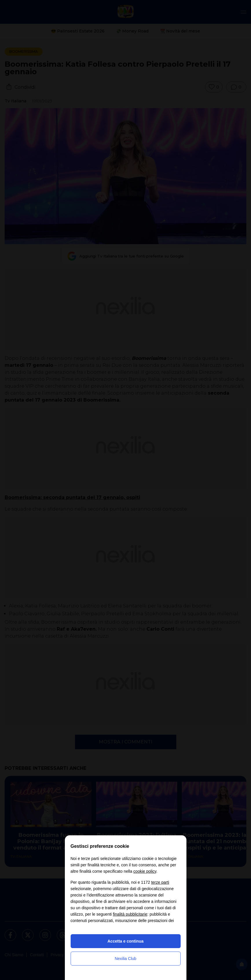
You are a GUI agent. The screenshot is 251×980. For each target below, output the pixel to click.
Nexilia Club (125, 959)
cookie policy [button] (145, 871)
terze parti (160, 882)
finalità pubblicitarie (130, 914)
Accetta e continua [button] (125, 941)
